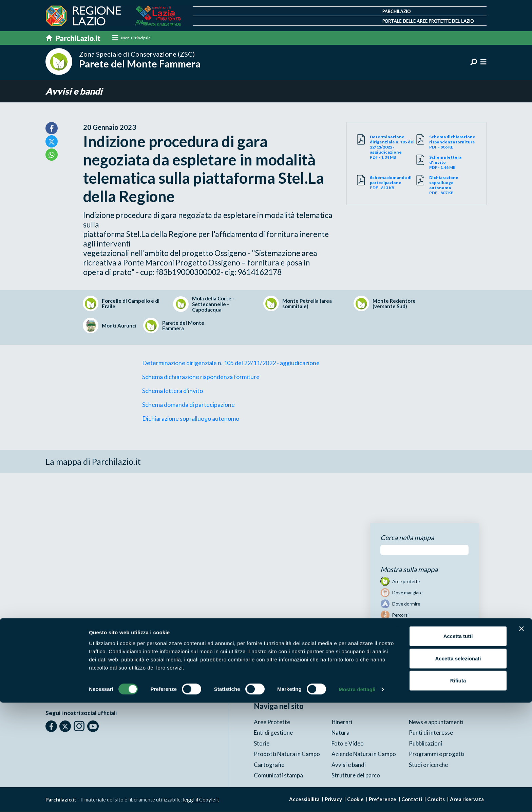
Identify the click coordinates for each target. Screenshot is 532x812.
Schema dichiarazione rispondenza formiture (201, 377)
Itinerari (342, 722)
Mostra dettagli (357, 799)
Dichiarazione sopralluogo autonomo (191, 419)
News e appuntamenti (436, 722)
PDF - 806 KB (453, 142)
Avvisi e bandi (75, 91)
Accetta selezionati (458, 768)
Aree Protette (272, 722)
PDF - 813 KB (393, 183)
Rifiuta (458, 790)
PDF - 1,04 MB (393, 147)
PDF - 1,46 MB (453, 163)
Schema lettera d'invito (173, 391)
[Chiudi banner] (521, 738)
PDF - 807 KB (453, 185)
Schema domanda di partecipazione (188, 405)
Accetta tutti (458, 745)
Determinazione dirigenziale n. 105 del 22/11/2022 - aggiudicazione (231, 363)
